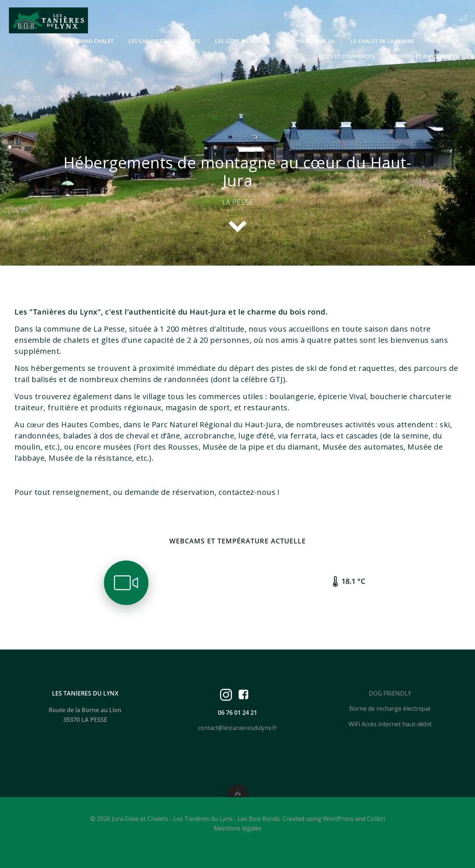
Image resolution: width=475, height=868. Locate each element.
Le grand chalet (90, 41)
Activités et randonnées (424, 56)
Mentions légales (238, 828)
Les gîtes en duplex (242, 41)
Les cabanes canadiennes (164, 41)
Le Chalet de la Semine (383, 41)
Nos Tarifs (444, 41)
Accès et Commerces (346, 56)
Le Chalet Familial (310, 41)
